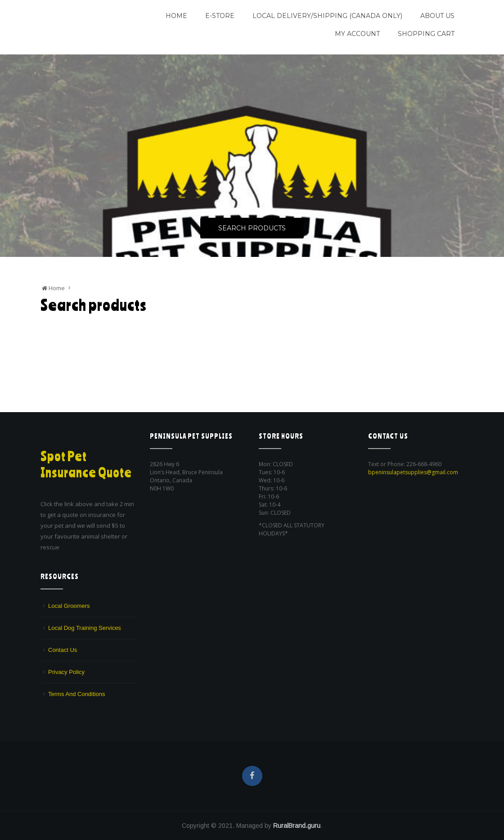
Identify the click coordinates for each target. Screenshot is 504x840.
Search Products (252, 229)
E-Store (220, 16)
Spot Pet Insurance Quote (87, 464)
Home (176, 16)
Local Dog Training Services (85, 628)
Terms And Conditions (76, 694)
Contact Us (63, 650)
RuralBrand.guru (297, 826)
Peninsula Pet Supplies (83, 12)
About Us (437, 16)
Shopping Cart (426, 34)
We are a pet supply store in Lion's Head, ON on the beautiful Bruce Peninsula (84, 34)
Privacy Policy (66, 672)
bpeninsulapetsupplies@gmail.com (413, 472)
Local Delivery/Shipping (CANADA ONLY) (327, 16)
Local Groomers (69, 606)
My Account (357, 34)
